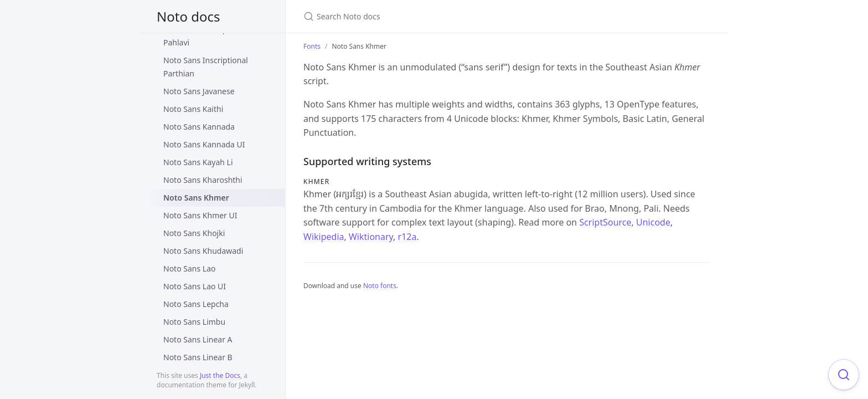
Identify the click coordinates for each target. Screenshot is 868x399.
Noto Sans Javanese (199, 91)
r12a (407, 237)
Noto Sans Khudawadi (203, 251)
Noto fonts (380, 286)
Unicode (653, 222)
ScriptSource (605, 222)
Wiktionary (371, 237)
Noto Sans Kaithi (193, 109)
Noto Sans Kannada (199, 127)
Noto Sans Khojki (194, 233)
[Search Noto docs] (434, 16)
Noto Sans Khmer (196, 198)
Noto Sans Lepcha (196, 304)
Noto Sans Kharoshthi (203, 180)
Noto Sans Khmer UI (200, 215)
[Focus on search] (844, 375)
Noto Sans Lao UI (195, 286)
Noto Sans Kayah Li (198, 162)
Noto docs (188, 16)
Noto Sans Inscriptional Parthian (206, 67)
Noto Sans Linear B (198, 357)
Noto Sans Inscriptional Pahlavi (206, 36)
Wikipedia (324, 237)
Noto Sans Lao (189, 268)
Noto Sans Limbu (194, 322)
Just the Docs (220, 375)
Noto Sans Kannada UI (204, 144)
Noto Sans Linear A (198, 339)
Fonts (312, 46)
